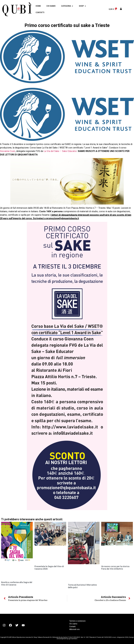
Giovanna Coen (8, 151)
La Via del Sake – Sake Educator (60, 151)
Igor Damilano (73, 639)
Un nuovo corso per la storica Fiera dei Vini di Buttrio (115, 568)
